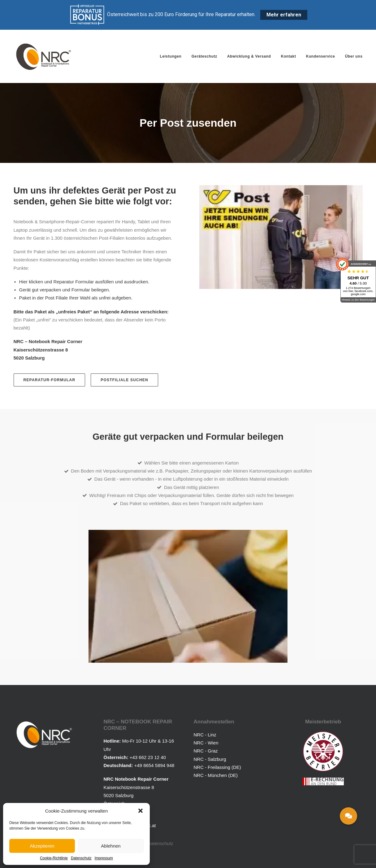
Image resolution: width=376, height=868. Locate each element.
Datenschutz (81, 858)
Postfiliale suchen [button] (124, 380)
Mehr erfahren (284, 15)
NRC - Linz (205, 734)
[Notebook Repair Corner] (43, 56)
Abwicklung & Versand (249, 56)
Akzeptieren (42, 846)
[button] (140, 811)
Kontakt (289, 56)
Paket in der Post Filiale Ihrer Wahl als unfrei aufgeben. (76, 298)
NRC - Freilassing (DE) (217, 767)
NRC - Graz (206, 751)
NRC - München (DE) (216, 775)
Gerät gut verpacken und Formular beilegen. (65, 290)
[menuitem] (173, 56)
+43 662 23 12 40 (148, 757)
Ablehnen (111, 846)
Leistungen (171, 56)
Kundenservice (321, 56)
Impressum (104, 858)
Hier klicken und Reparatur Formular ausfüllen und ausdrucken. (84, 282)
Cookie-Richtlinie (54, 858)
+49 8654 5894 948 (154, 765)
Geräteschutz (204, 56)
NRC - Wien (206, 743)
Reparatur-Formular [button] (50, 380)
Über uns (354, 56)
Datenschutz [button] (160, 843)
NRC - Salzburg (210, 759)
